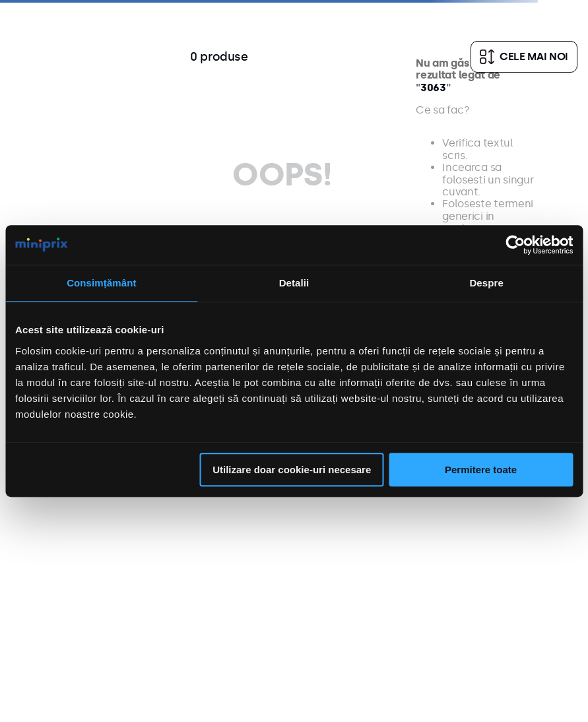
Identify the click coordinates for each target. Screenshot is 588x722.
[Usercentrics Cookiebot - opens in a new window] (515, 245)
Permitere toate (481, 470)
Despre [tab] (486, 283)
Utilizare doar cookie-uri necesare (292, 470)
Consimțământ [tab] (101, 283)
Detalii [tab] (294, 283)
